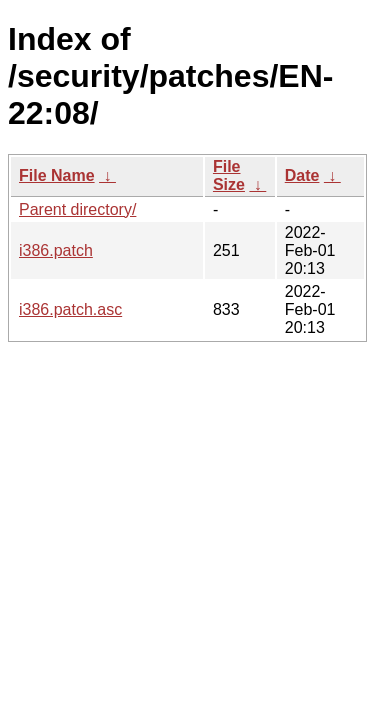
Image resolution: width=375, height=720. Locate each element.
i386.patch (56, 250)
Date (302, 175)
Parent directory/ (77, 209)
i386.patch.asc (70, 309)
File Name (57, 175)
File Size (229, 175)
